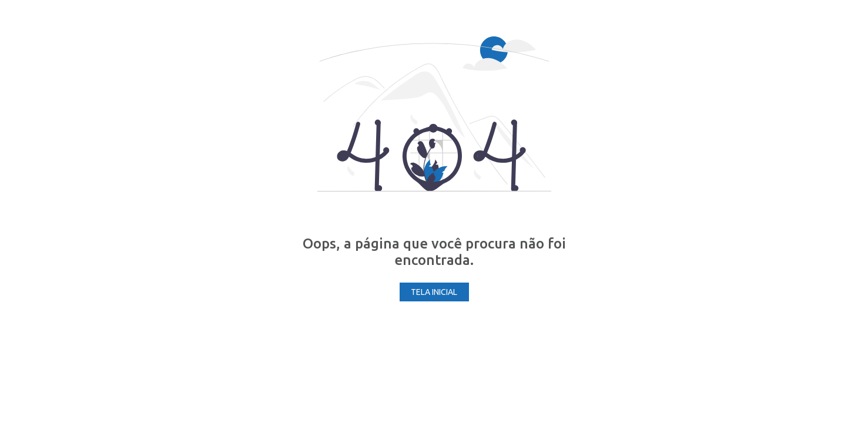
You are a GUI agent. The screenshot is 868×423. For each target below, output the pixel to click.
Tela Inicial (434, 292)
